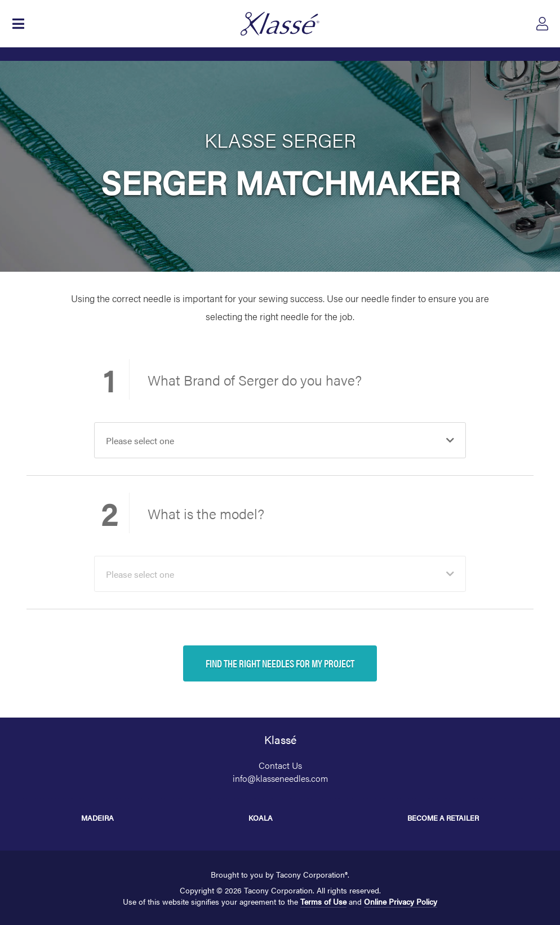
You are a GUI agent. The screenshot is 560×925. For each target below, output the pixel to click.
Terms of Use (323, 901)
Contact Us (280, 765)
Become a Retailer (443, 818)
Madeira (97, 818)
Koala (261, 818)
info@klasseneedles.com (280, 778)
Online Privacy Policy (401, 901)
